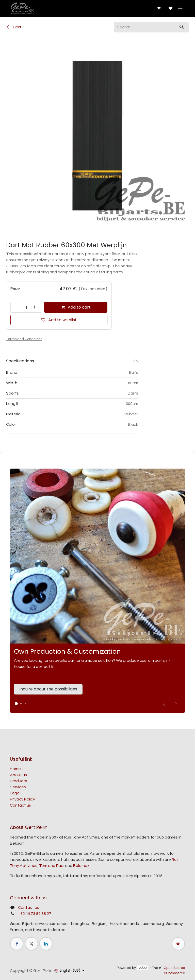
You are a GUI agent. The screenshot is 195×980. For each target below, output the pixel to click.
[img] (176, 704)
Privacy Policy (22, 799)
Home (15, 769)
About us (18, 775)
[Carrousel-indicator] (21, 704)
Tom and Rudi (52, 866)
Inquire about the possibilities (48, 689)
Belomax (81, 866)
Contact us (20, 805)
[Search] (182, 27)
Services (18, 787)
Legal (15, 793)
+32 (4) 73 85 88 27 (35, 914)
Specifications (20, 361)
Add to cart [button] (76, 307)
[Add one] (36, 307)
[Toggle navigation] (180, 8)
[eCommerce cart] (158, 8)
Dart (14, 27)
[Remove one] (16, 307)
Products (19, 781)
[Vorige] (164, 704)
